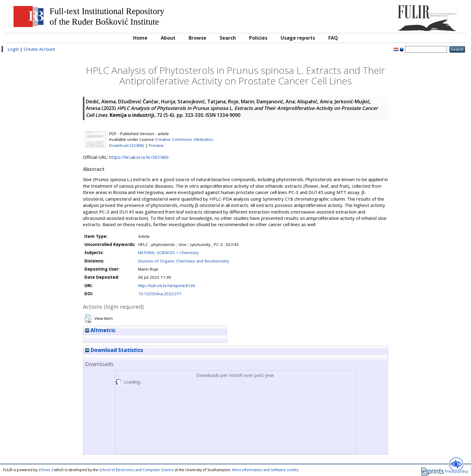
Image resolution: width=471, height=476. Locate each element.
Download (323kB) (127, 145)
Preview (156, 145)
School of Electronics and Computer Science (136, 470)
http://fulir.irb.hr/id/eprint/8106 (167, 286)
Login (13, 49)
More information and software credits (265, 470)
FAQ (333, 38)
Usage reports (298, 38)
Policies (258, 38)
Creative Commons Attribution (184, 139)
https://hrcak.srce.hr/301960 (139, 157)
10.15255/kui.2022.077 (160, 294)
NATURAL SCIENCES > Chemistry (169, 253)
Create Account (40, 49)
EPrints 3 (46, 470)
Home (140, 38)
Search (228, 38)
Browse (198, 38)
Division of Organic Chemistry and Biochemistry (184, 261)
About (168, 38)
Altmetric (100, 330)
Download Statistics (114, 350)
